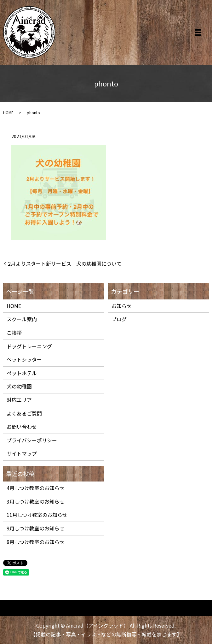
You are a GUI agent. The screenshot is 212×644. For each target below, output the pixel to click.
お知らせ (122, 306)
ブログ (119, 319)
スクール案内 (22, 319)
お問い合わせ (22, 427)
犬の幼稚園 (19, 386)
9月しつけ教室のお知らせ (36, 528)
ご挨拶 (14, 333)
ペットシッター (24, 359)
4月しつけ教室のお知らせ (36, 488)
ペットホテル (22, 373)
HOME (8, 112)
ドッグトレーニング (29, 346)
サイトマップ (22, 453)
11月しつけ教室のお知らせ (37, 515)
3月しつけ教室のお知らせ (36, 501)
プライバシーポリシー (32, 440)
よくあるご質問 (24, 413)
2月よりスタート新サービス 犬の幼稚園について (65, 263)
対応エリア (19, 400)
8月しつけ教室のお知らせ (36, 542)
